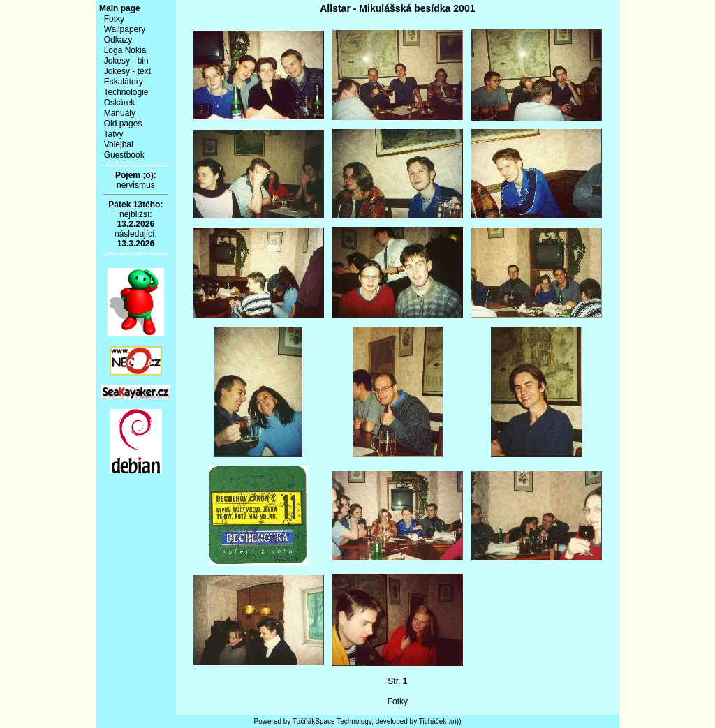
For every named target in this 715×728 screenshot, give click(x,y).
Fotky (114, 19)
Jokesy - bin (126, 61)
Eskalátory (124, 82)
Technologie (126, 92)
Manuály (120, 113)
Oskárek (120, 103)
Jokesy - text (127, 71)
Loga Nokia (125, 50)
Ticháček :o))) (440, 721)
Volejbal (119, 144)
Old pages (123, 124)
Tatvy (113, 134)
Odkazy (118, 40)
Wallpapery (125, 29)
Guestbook (124, 155)
